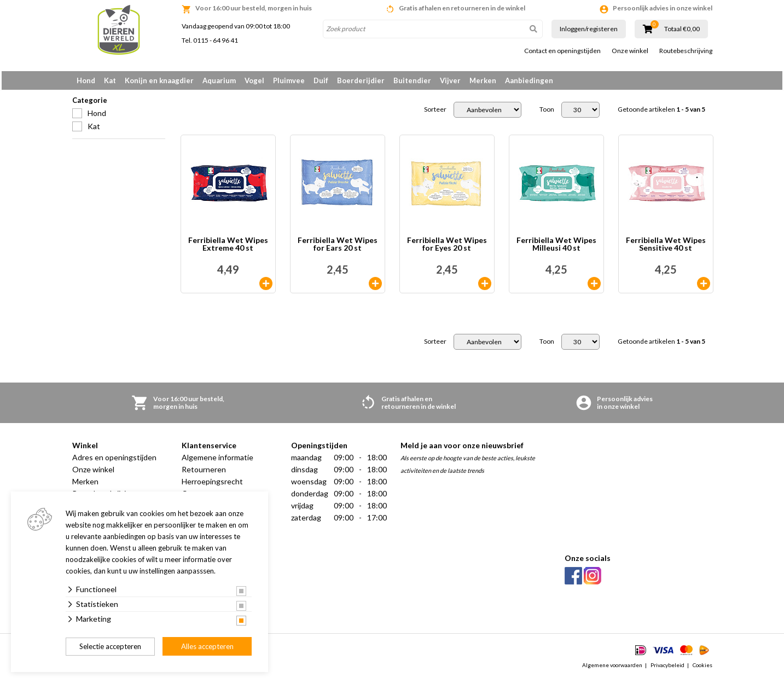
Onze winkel (630, 51)
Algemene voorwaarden (612, 669)
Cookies (702, 669)
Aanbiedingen (529, 80)
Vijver (450, 80)
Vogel (254, 80)
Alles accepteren (207, 646)
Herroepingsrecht (212, 485)
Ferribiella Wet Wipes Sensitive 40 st (666, 248)
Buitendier (412, 80)
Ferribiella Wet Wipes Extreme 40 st (228, 248)
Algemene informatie (217, 461)
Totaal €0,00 (682, 29)
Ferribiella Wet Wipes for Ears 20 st (338, 248)
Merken (483, 80)
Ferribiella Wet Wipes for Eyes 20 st (447, 248)
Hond (86, 80)
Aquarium (219, 80)
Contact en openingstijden (562, 51)
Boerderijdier (361, 80)
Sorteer (435, 113)
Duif (321, 80)
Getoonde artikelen (661, 113)
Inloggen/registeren (589, 29)
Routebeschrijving (686, 51)
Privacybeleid (667, 669)
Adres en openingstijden (114, 461)
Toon (547, 113)
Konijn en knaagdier (159, 80)
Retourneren (204, 473)
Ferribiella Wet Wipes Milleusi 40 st (556, 248)
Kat (110, 80)
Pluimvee (289, 80)
